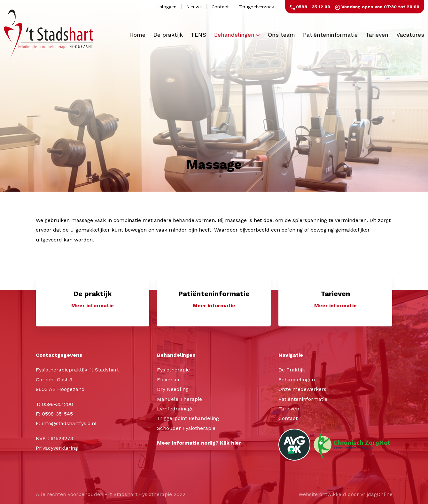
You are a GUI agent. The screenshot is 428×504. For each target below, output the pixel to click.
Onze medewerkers (302, 389)
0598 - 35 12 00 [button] (310, 7)
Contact (288, 418)
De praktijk (168, 35)
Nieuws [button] (194, 7)
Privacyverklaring (57, 448)
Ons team (281, 35)
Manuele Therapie (179, 399)
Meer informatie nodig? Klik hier (199, 443)
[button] (93, 300)
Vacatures (410, 35)
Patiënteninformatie (330, 35)
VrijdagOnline (376, 494)
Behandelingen (237, 35)
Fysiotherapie (173, 370)
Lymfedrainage (175, 409)
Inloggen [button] (167, 7)
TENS (198, 35)
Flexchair (168, 380)
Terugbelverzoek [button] (256, 7)
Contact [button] (220, 7)
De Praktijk (292, 370)
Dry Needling (173, 389)
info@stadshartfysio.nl (69, 423)
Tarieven (377, 35)
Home (137, 35)
